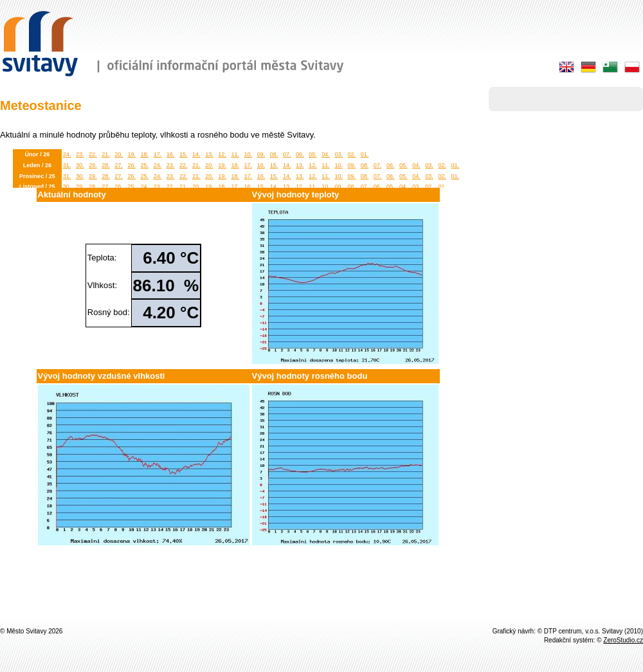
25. (145, 165)
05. (313, 154)
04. (326, 154)
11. (235, 154)
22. (93, 154)
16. (171, 154)
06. (300, 154)
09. (261, 154)
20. (119, 154)
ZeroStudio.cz (623, 640)
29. (93, 165)
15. (184, 154)
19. (131, 154)
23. (80, 154)
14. (196, 154)
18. (145, 154)
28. (106, 165)
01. (365, 154)
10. (249, 154)
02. (352, 154)
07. (287, 154)
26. (131, 165)
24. (67, 154)
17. (158, 154)
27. (119, 165)
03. (339, 154)
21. (106, 154)
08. (274, 154)
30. (80, 165)
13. (209, 154)
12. (222, 154)
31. (67, 165)
